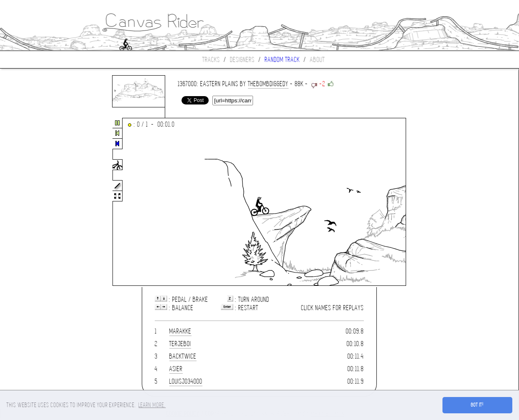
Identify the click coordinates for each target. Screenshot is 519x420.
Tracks (211, 60)
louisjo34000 (186, 381)
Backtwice (183, 356)
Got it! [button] (477, 405)
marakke (180, 331)
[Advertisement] (35, 202)
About (317, 60)
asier (176, 369)
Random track (282, 60)
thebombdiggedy (268, 84)
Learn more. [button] (152, 405)
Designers (242, 60)
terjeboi (180, 344)
